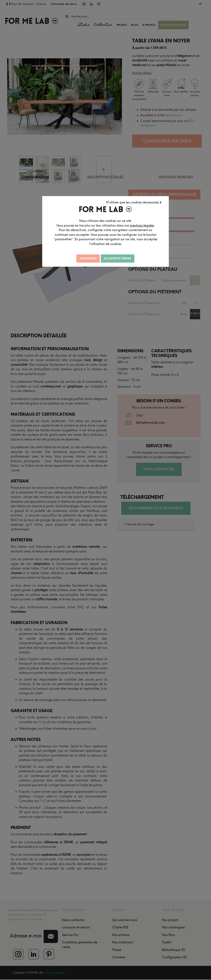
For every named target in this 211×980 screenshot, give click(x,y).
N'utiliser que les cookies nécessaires (134, 202)
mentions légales (142, 226)
